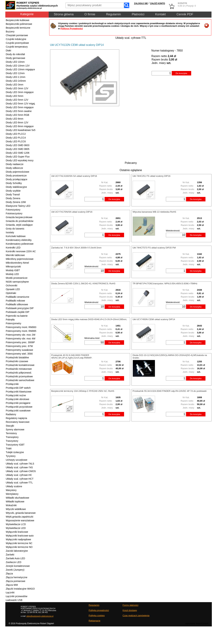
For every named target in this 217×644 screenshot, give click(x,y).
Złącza (9, 574)
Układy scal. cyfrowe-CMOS (21, 471)
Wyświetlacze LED (16, 528)
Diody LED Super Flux (18, 157)
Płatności (138, 14)
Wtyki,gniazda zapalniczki (20, 517)
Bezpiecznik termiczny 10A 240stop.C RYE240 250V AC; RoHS (83, 391)
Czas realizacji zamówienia (136, 615)
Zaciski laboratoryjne (17, 551)
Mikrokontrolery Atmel (17, 263)
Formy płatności (130, 605)
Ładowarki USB (14, 600)
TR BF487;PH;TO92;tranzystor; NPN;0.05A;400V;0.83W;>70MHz (165, 283)
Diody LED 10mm (15, 62)
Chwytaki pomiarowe (17, 35)
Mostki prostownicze (17, 278)
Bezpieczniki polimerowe (19, 24)
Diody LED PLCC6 (16, 141)
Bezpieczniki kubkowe (18, 20)
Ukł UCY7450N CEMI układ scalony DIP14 (154, 319)
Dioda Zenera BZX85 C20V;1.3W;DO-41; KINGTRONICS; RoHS (83, 283)
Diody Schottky (14, 183)
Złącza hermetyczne (17, 577)
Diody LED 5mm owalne (19, 111)
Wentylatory (12, 494)
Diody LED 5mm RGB (18, 115)
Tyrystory (11, 456)
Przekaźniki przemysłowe (19, 376)
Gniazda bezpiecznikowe (19, 217)
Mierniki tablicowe (15, 255)
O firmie (90, 14)
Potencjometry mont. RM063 (21, 327)
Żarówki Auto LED (15, 558)
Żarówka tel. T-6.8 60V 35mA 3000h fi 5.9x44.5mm (76, 248)
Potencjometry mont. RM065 (21, 331)
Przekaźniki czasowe (17, 361)
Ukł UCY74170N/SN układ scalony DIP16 (72, 212)
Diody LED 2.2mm (16, 77)
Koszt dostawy (130, 610)
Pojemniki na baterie (17, 316)
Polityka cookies (97, 615)
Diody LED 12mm (15, 73)
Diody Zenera (13, 198)
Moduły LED (12, 274)
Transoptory (12, 437)
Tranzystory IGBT (15, 445)
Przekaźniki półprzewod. (19, 373)
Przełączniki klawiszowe (19, 392)
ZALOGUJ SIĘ (141, 3)
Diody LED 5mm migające (20, 107)
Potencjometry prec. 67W (19, 346)
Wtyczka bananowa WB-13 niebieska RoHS (154, 212)
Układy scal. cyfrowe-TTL (19, 483)
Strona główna (64, 14)
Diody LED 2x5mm (16, 81)
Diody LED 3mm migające (20, 92)
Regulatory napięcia (17, 418)
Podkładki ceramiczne (18, 297)
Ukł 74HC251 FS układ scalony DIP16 (152, 176)
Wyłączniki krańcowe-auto (20, 536)
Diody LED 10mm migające (20, 69)
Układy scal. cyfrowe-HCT (20, 479)
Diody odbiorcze (14, 168)
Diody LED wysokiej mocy (20, 160)
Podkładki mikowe (15, 301)
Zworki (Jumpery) (15, 570)
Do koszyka (181, 73)
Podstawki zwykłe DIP (18, 312)
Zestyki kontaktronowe (18, 566)
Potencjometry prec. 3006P (20, 342)
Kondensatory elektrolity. (19, 240)
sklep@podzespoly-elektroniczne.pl (40, 616)
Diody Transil (13, 195)
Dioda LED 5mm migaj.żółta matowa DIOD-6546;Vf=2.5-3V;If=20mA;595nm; (89, 319)
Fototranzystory (14, 213)
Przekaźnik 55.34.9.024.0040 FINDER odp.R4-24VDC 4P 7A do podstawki (170, 391)
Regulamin (114, 14)
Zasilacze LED (14, 562)
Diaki (9, 50)
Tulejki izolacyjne (15, 452)
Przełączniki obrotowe (18, 399)
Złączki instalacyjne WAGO (20, 589)
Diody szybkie (13, 191)
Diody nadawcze (15, 164)
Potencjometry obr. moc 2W (21, 335)
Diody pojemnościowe (18, 172)
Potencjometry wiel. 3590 (19, 354)
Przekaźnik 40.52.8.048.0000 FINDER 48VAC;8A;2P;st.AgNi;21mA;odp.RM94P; (72, 356)
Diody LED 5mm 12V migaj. (21, 104)
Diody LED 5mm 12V (17, 100)
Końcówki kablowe (16, 236)
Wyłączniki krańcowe (17, 532)
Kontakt (160, 14)
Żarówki (10, 555)
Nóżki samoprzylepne (17, 282)
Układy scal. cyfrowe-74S (19, 467)
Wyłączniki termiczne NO (19, 547)
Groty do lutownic (15, 229)
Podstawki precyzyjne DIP (20, 308)
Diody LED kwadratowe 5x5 (21, 130)
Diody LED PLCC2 (16, 134)
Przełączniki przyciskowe (19, 407)
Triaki (9, 448)
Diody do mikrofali (15, 54)
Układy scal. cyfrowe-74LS (20, 464)
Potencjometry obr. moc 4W (21, 339)
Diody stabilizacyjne (16, 187)
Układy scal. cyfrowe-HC (19, 475)
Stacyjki (10, 426)
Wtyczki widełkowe (16, 509)
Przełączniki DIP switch (18, 388)
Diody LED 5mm (15, 96)
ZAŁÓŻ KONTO (157, 3)
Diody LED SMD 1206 (18, 153)
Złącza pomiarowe (16, 581)
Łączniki (10, 592)
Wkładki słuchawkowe (18, 498)
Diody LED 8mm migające (20, 126)
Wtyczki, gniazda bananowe (21, 513)
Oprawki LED (13, 289)
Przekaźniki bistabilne (17, 357)
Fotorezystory (13, 210)
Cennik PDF (185, 14)
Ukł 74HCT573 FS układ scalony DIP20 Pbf (154, 248)
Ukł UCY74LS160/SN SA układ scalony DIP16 (74, 176)
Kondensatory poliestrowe (20, 244)
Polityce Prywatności (72, 29)
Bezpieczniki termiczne (18, 28)
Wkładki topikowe (15, 502)
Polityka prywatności (99, 610)
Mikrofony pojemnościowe (20, 259)
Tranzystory (12, 441)
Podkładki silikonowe (17, 304)
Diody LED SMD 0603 (18, 145)
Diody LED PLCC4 (16, 138)
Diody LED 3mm (15, 85)
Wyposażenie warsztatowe (20, 520)
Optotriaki (11, 293)
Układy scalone (14, 486)
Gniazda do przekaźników (20, 221)
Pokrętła (10, 320)
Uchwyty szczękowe (17, 460)
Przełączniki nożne (16, 395)
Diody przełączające (17, 179)
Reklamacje (94, 621)
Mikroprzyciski (13, 267)
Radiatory (11, 414)
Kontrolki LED (13, 248)
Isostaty (10, 232)
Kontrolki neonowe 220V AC (21, 251)
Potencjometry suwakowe (20, 350)
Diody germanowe (16, 58)
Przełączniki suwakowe (18, 411)
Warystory (11, 490)
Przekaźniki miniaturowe (19, 369)
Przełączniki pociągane (18, 403)
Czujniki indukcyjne (16, 39)
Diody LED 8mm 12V (17, 122)
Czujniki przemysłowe (17, 43)
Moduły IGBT (13, 270)
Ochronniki (12, 285)
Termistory (11, 433)
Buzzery (10, 32)
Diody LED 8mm (15, 119)
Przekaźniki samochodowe (20, 380)
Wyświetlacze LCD (16, 524)
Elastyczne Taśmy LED (18, 206)
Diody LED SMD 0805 (18, 149)
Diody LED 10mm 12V (18, 66)
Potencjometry (14, 323)
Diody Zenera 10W (16, 202)
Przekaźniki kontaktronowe (20, 365)
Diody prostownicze (16, 176)
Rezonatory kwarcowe (18, 422)
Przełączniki (12, 384)
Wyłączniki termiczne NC (19, 543)
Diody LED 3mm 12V (17, 88)
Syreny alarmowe (15, 430)
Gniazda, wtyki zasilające (19, 225)
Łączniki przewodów (17, 596)
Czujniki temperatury (17, 47)
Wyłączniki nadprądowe (18, 539)
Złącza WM (12, 585)
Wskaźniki (11, 505)
